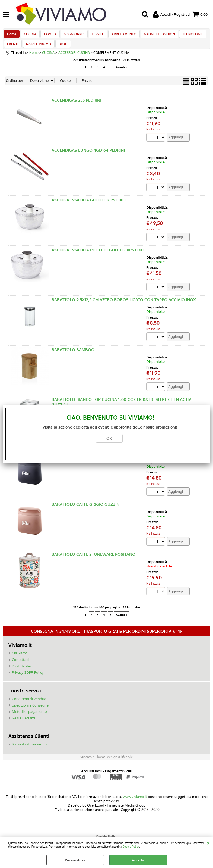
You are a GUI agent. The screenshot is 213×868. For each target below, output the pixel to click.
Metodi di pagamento (29, 717)
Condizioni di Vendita (29, 705)
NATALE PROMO (38, 48)
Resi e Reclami (23, 724)
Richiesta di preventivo (30, 750)
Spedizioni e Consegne (30, 711)
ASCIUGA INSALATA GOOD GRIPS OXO (89, 206)
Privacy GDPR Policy (28, 679)
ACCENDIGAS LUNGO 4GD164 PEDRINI (88, 156)
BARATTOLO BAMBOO (73, 356)
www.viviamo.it (135, 803)
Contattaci (20, 666)
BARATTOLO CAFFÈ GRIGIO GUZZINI (86, 511)
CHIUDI (208, 842)
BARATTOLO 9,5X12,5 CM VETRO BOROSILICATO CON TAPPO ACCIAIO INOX (124, 306)
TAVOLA (48, 35)
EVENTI (13, 48)
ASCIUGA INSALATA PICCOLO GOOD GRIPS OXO (98, 256)
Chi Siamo (20, 659)
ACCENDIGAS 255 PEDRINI (76, 106)
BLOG (61, 48)
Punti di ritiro (22, 672)
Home (12, 35)
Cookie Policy (131, 846)
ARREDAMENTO (119, 35)
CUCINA (29, 35)
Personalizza (75, 860)
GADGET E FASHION (154, 35)
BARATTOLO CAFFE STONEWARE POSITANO (93, 561)
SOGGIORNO (71, 35)
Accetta (138, 860)
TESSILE (94, 35)
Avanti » (122, 73)
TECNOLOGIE (187, 35)
